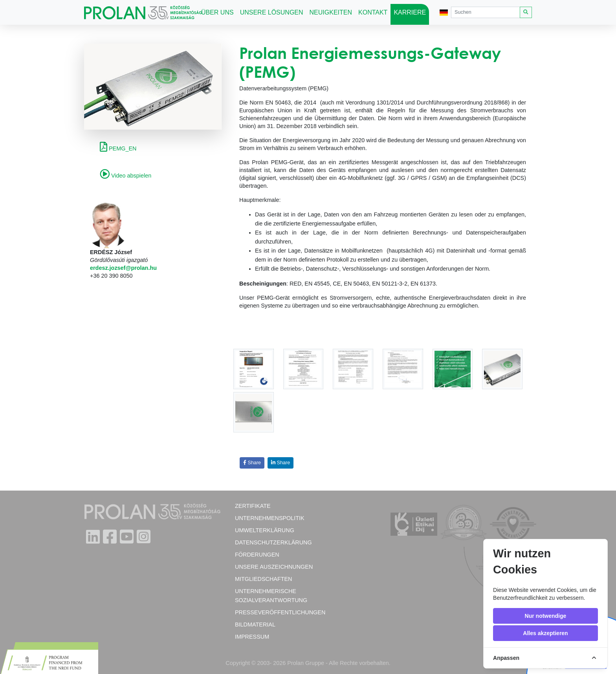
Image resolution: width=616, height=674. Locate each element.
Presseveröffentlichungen (280, 612)
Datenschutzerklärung (273, 542)
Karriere (410, 12)
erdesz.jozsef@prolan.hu (123, 268)
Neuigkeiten (331, 12)
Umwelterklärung (265, 530)
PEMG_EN (118, 148)
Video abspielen (126, 176)
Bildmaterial (255, 625)
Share (252, 463)
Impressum (252, 637)
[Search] (486, 12)
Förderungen (257, 555)
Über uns (217, 12)
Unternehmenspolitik (270, 518)
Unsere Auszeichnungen (274, 567)
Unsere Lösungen (272, 12)
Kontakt (373, 12)
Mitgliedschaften (264, 579)
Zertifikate (253, 506)
